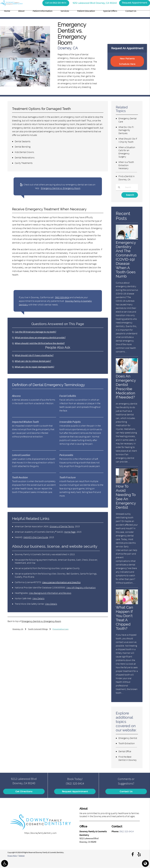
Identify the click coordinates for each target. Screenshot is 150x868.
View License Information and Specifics (61, 582)
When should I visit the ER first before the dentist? (40, 343)
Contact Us (131, 11)
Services (65, 11)
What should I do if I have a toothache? (34, 355)
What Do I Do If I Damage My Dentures (126, 130)
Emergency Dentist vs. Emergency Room (61, 188)
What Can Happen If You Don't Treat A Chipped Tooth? (124, 618)
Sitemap (23, 856)
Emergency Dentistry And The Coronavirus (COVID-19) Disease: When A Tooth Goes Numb (126, 259)
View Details (38, 598)
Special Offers (110, 11)
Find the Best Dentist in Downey (128, 758)
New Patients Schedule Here (127, 61)
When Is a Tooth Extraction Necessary (126, 165)
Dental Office (125, 751)
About (21, 11)
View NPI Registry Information (81, 587)
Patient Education (86, 11)
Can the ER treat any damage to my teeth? (36, 332)
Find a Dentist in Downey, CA (127, 178)
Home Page (70, 532)
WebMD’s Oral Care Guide (36, 537)
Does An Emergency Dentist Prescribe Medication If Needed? (126, 387)
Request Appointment (75, 791)
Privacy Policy (13, 856)
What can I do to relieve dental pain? (33, 361)
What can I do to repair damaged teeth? (35, 367)
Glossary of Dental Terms (62, 526)
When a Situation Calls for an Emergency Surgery (127, 152)
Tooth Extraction (127, 743)
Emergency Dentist (128, 738)
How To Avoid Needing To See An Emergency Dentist (126, 497)
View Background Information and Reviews (50, 593)
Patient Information (43, 11)
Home (7, 11)
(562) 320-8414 (62, 297)
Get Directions (24, 791)
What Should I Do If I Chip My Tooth (128, 140)
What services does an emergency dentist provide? (40, 337)
